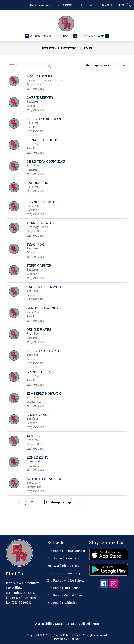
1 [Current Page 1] (25, 502)
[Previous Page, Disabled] (17, 502)
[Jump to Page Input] (77, 502)
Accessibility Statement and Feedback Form (67, 624)
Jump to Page (61, 502)
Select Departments (96, 65)
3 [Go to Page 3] (39, 502)
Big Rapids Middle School (66, 580)
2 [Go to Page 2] (32, 502)
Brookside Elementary (64, 558)
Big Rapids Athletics (62, 603)
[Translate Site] (96, 36)
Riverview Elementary (59, 48)
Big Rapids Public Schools (66, 551)
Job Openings (39, 5)
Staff (88, 48)
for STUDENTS (113, 5)
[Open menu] (38, 36)
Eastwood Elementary (63, 566)
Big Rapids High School (64, 588)
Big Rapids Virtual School (66, 595)
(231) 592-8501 (22, 602)
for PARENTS (65, 5)
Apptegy (75, 639)
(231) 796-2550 (26, 598)
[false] (30, 65)
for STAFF (89, 5)
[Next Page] (47, 502)
